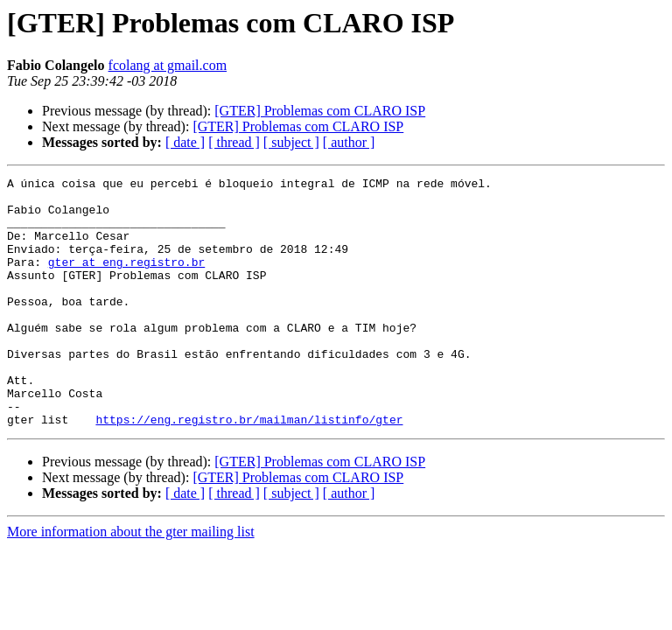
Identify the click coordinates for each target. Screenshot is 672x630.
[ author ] (349, 142)
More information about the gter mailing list (131, 581)
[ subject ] (291, 142)
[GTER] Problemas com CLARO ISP (320, 111)
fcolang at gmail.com (168, 65)
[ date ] (185, 142)
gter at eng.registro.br (126, 280)
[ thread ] (234, 142)
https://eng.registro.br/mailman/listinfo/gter (249, 469)
